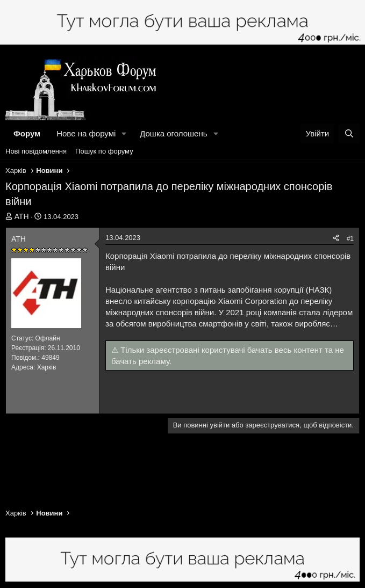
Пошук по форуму (104, 151)
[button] (124, 133)
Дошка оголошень (173, 133)
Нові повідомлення (36, 151)
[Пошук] (349, 133)
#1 (350, 238)
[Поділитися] (336, 239)
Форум (27, 133)
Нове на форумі (86, 133)
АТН (22, 216)
